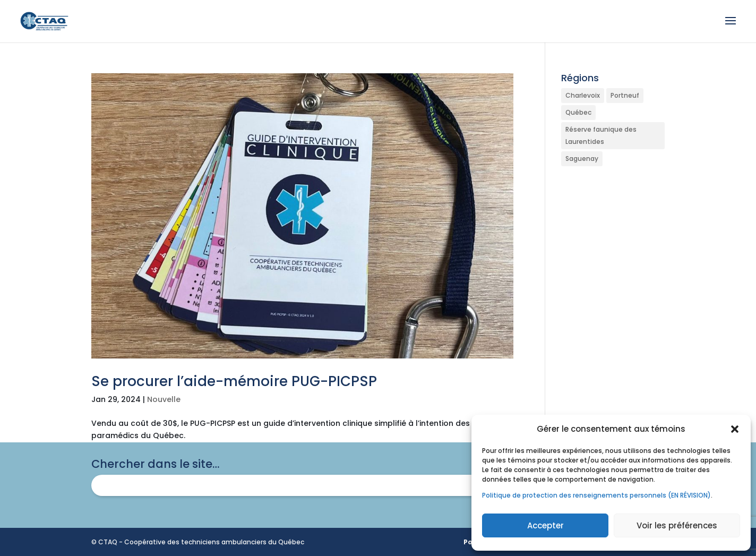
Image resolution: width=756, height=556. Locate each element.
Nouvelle (164, 399)
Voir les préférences (677, 525)
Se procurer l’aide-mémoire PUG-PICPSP (234, 381)
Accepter (545, 525)
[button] (735, 429)
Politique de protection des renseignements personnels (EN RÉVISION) (596, 495)
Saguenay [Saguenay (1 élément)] (582, 159)
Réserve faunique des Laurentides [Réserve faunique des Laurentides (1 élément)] (601, 136)
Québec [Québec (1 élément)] (578, 112)
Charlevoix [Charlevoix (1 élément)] (583, 95)
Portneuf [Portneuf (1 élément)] (625, 95)
